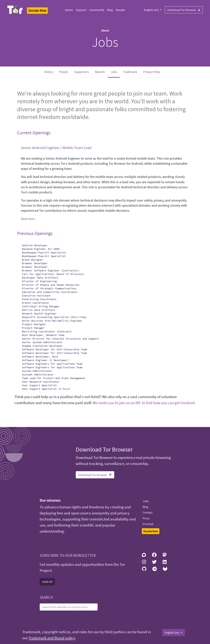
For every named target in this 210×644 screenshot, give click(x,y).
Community (97, 10)
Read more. (28, 219)
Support (81, 10)
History (49, 72)
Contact (147, 512)
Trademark (130, 72)
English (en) (152, 10)
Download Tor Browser (184, 10)
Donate (120, 10)
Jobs (115, 71)
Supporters (81, 72)
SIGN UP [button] (47, 582)
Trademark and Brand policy (52, 638)
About (69, 10)
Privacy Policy (152, 72)
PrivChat (148, 524)
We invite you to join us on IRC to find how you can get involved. (144, 403)
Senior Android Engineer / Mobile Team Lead (56, 148)
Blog (110, 10)
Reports (100, 72)
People (64, 72)
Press (146, 518)
